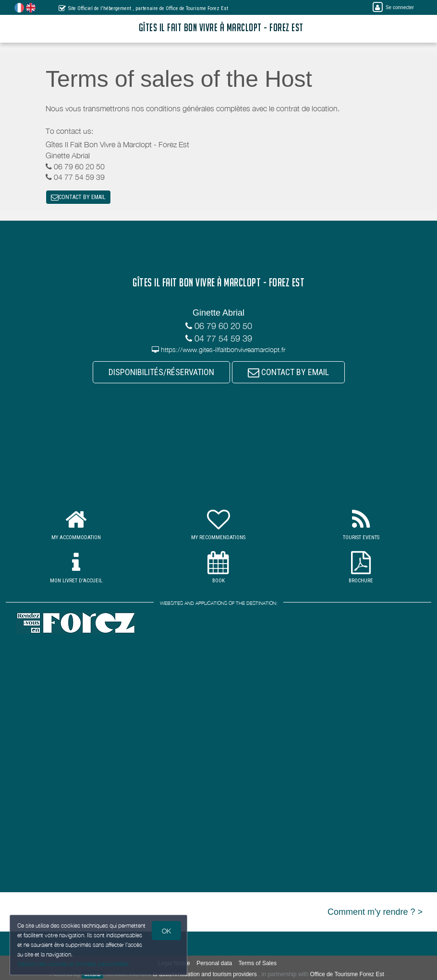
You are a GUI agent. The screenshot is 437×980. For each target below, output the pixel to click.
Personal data (214, 963)
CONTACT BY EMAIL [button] (78, 197)
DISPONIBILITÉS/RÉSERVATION (161, 372)
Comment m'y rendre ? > (375, 912)
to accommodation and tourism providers (205, 974)
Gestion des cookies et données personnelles (73, 964)
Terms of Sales (258, 963)
